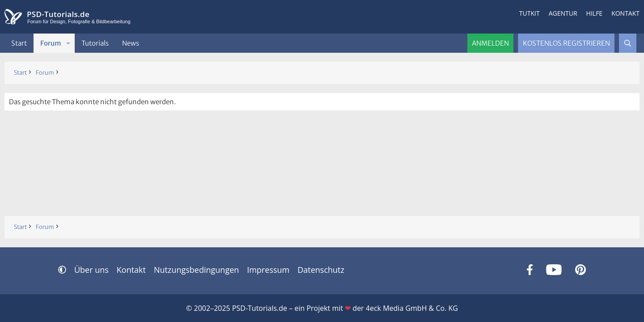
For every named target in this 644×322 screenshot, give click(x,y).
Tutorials (95, 43)
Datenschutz (321, 270)
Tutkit (530, 13)
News (131, 43)
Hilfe (595, 13)
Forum (51, 43)
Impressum (268, 270)
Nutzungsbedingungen (196, 270)
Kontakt (625, 13)
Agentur (563, 13)
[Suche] (628, 43)
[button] (68, 43)
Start (19, 43)
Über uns (91, 270)
